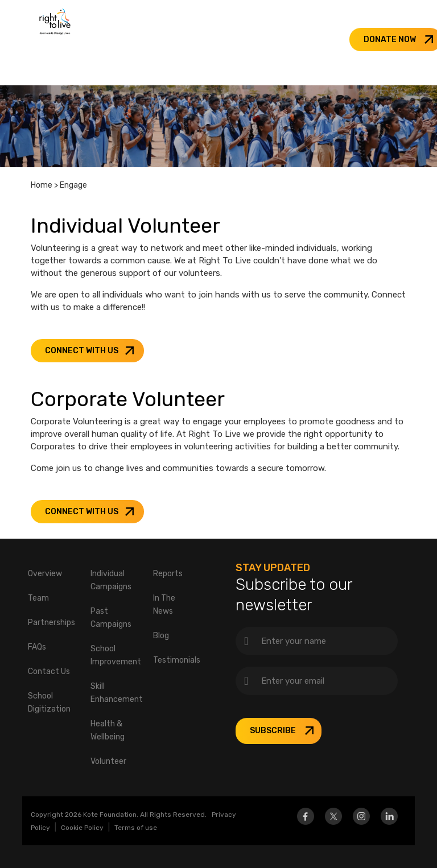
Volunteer (108, 761)
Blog (161, 636)
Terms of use (136, 828)
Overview (45, 574)
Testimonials (177, 660)
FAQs (37, 647)
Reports (168, 574)
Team (38, 598)
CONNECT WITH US (82, 351)
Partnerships (51, 623)
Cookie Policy (82, 828)
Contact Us (49, 671)
